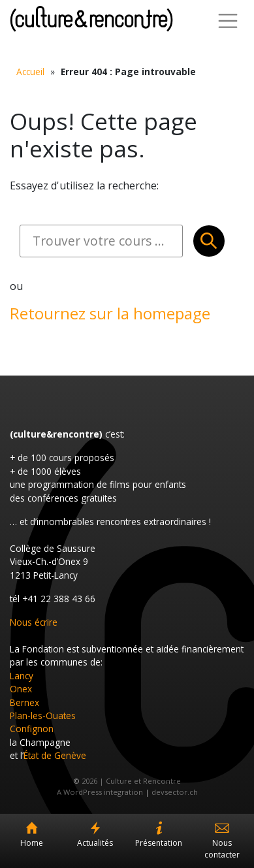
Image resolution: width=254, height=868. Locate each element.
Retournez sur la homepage (110, 313)
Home (32, 843)
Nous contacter (222, 849)
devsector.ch (175, 792)
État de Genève (55, 755)
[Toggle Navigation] (228, 21)
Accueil (30, 72)
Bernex (24, 702)
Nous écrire (34, 622)
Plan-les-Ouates (43, 715)
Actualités (95, 843)
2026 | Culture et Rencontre (131, 781)
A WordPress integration (100, 792)
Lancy (22, 676)
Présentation (159, 843)
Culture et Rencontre (91, 19)
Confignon (32, 729)
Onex (21, 689)
